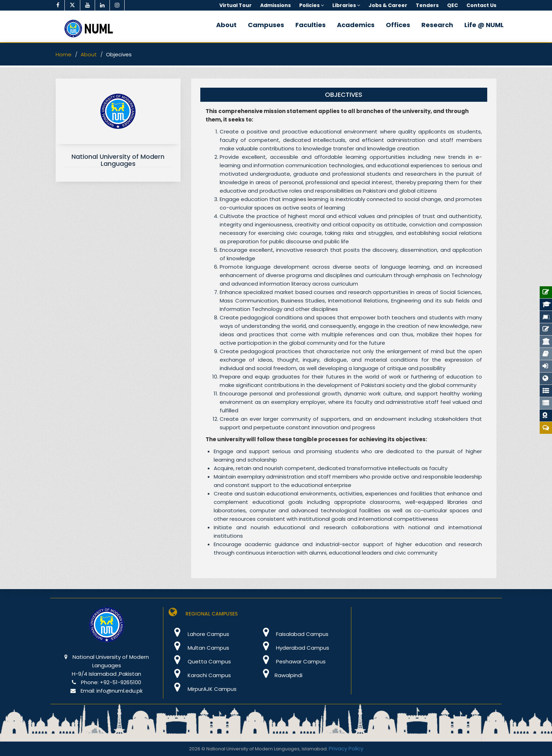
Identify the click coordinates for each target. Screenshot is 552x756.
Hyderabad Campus (293, 648)
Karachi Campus (200, 675)
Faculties (310, 25)
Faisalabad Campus (293, 634)
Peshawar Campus (291, 661)
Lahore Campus (199, 634)
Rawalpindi (280, 675)
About (226, 25)
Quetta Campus (200, 661)
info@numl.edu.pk (120, 691)
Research (437, 25)
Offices (398, 25)
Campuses (266, 25)
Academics (356, 25)
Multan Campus (199, 648)
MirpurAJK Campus (203, 689)
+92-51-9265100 (121, 682)
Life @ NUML (484, 25)
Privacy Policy (346, 748)
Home (64, 54)
